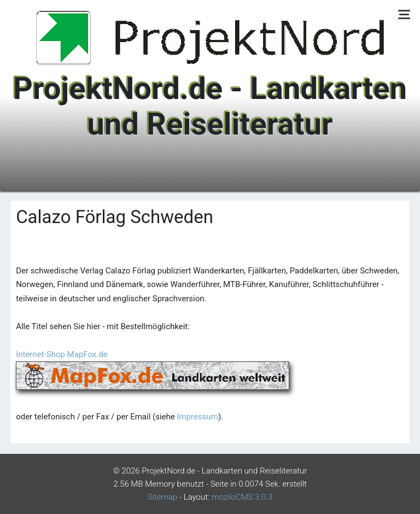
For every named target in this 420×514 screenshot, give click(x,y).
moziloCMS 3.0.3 (242, 497)
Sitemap (163, 497)
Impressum (197, 417)
